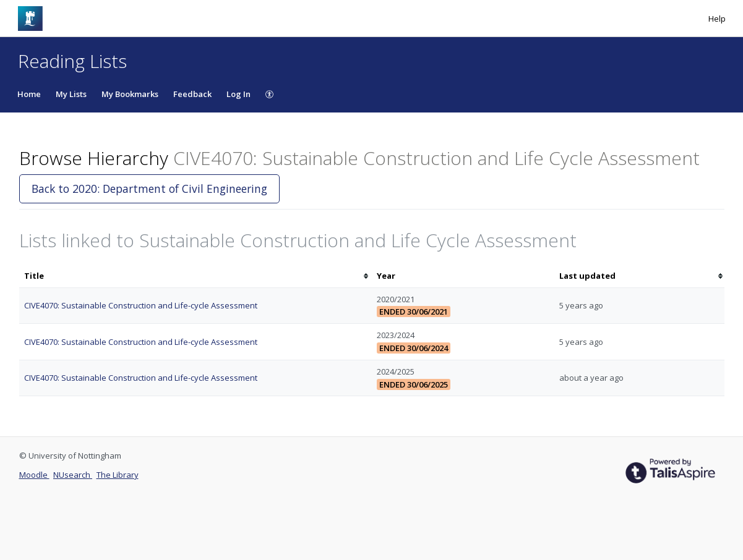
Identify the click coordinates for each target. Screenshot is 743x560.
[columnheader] (195, 276)
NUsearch (73, 475)
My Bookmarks (130, 94)
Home (29, 94)
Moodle (34, 475)
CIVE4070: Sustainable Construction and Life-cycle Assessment (141, 305)
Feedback (192, 94)
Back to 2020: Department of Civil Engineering (149, 189)
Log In (238, 94)
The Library (118, 475)
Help (717, 19)
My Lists (71, 94)
